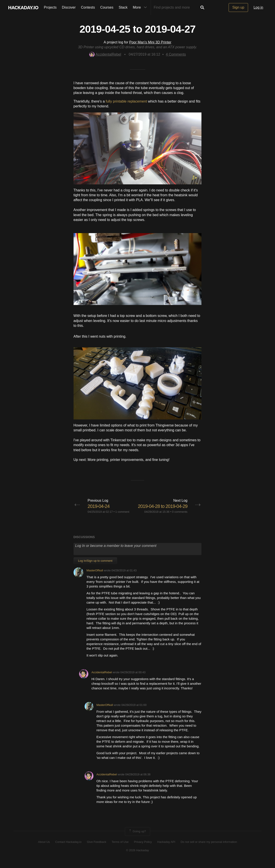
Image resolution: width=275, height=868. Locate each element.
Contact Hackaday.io (68, 849)
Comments (176, 54)
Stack (123, 7)
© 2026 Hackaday (138, 857)
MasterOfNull (95, 577)
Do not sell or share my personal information (209, 849)
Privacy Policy (143, 849)
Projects (50, 7)
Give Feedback (96, 849)
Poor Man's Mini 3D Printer (150, 42)
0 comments (180, 519)
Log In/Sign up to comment (95, 568)
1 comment (122, 512)
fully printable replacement (126, 101)
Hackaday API (166, 849)
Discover (69, 7)
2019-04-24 (99, 506)
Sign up (238, 7)
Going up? (137, 838)
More (141, 7)
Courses (107, 7)
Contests (88, 7)
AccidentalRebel (105, 54)
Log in (258, 7)
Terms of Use (120, 849)
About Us (44, 849)
